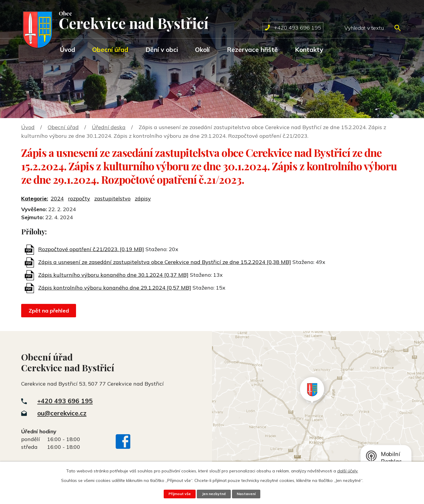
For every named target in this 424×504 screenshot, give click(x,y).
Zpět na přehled (49, 311)
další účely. (348, 471)
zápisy (143, 198)
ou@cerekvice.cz (62, 413)
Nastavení (247, 494)
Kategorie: (35, 198)
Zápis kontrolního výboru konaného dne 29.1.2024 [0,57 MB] (115, 288)
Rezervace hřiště (252, 50)
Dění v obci (162, 50)
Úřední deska (109, 127)
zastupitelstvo (112, 198)
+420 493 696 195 (65, 401)
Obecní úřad (110, 50)
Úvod (67, 50)
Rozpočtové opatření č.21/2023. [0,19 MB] (91, 249)
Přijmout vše (179, 494)
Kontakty (309, 50)
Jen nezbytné (214, 494)
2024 (57, 198)
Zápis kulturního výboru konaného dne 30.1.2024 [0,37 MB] (113, 275)
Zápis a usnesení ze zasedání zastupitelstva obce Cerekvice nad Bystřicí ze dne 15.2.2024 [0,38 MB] (165, 262)
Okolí (202, 50)
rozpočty (79, 198)
